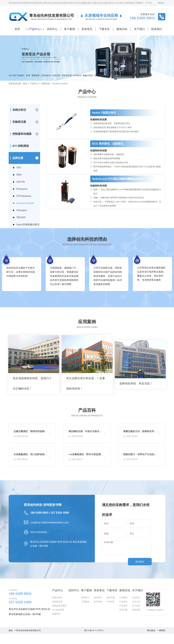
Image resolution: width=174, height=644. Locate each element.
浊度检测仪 (134, 75)
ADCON (21, 182)
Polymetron (22, 189)
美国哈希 (36, 75)
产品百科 (123, 622)
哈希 (28, 75)
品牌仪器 (45, 84)
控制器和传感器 (22, 134)
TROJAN (21, 217)
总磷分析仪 (99, 75)
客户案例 (69, 29)
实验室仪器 (67, 75)
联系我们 (157, 29)
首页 (17, 29)
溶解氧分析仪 (146, 75)
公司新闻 (123, 614)
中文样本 (111, 618)
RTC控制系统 (21, 146)
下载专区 (104, 29)
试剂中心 (52, 29)
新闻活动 (122, 29)
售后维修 (98, 618)
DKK (19, 175)
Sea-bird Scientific (60, 84)
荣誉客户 (85, 614)
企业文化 (136, 618)
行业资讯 (123, 618)
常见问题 (123, 626)
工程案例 (85, 618)
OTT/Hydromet (24, 196)
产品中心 (35, 29)
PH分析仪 (77, 75)
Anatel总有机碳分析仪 (28, 225)
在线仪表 (56, 75)
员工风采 (136, 622)
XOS (19, 168)
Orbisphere (22, 210)
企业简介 (136, 614)
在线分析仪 (19, 110)
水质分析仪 (46, 75)
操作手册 (111, 614)
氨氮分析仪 (88, 75)
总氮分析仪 (111, 75)
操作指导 (98, 614)
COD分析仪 (122, 75)
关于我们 (139, 29)
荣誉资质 (136, 626)
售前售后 (87, 29)
